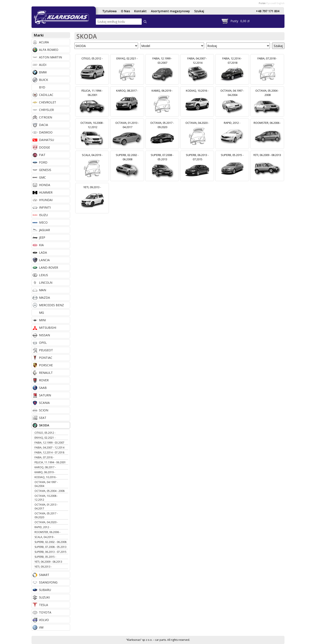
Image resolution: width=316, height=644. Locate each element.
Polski (262, 3)
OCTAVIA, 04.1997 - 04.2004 (46, 484)
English (281, 3)
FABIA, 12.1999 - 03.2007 (49, 443)
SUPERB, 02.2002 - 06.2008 (50, 542)
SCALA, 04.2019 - (45, 537)
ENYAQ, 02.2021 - (45, 438)
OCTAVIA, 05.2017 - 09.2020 (46, 515)
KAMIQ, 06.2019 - (45, 472)
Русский (271, 3)
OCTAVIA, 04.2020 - (46, 522)
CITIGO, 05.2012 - (45, 433)
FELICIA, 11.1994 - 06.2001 (50, 462)
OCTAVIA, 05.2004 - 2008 (50, 491)
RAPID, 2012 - (43, 527)
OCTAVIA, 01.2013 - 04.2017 (46, 507)
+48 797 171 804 (268, 11)
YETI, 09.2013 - (43, 567)
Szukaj (199, 11)
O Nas (125, 11)
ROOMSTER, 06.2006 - (47, 532)
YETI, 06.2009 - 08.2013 (48, 562)
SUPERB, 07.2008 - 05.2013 (50, 547)
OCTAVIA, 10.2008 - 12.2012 (46, 498)
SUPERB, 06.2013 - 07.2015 (50, 552)
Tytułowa (109, 11)
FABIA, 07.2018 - (44, 457)
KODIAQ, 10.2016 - (46, 477)
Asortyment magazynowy (170, 11)
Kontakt (140, 11)
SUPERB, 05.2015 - (45, 557)
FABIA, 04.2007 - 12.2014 (49, 448)
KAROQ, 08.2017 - (45, 467)
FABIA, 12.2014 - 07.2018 (49, 452)
